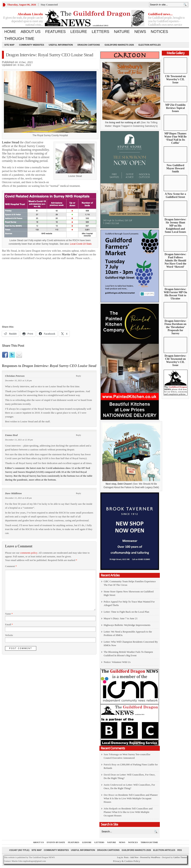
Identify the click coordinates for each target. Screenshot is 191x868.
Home (10, 32)
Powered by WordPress (150, 857)
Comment (11, 566)
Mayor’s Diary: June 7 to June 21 (121, 618)
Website (9, 635)
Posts (126, 857)
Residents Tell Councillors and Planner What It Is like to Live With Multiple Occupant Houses (131, 798)
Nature (122, 32)
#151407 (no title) (19, 850)
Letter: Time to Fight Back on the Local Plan (126, 612)
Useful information (61, 45)
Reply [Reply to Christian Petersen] (79, 376)
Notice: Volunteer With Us (117, 662)
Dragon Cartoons (89, 45)
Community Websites (32, 45)
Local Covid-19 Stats (81, 244)
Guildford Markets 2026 (119, 45)
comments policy (29, 553)
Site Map (9, 45)
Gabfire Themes (180, 857)
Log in (120, 857)
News (140, 32)
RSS (180, 850)
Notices (159, 32)
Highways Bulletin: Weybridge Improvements (127, 625)
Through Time (19, 39)
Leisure (79, 32)
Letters (101, 32)
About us (31, 32)
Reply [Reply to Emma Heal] (79, 435)
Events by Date (56, 842)
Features (55, 32)
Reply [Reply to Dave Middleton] (79, 493)
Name (9, 614)
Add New (134, 857)
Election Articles (150, 45)
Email (9, 625)
